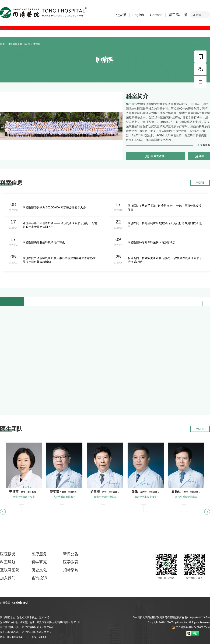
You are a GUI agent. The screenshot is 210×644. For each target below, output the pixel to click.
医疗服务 (39, 554)
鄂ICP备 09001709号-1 (197, 617)
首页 (2, 44)
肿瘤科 (37, 44)
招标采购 (71, 570)
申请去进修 (157, 156)
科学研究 (39, 562)
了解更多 (205, 145)
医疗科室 (25, 44)
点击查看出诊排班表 (24, 497)
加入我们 (8, 578)
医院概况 (8, 554)
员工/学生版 (178, 15)
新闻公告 (71, 554)
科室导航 (13, 44)
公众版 (121, 15)
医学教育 (71, 562)
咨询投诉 (39, 578)
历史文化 (39, 570)
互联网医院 (10, 570)
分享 (201, 156)
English (138, 15)
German (156, 15)
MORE (200, 183)
